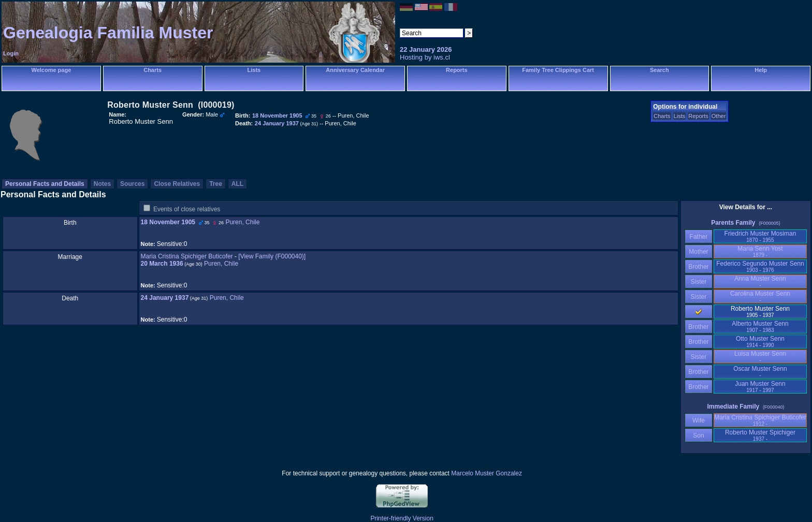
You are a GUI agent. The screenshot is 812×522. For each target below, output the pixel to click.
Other (719, 116)
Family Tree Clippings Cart (558, 70)
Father (698, 237)
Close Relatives (177, 184)
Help (761, 70)
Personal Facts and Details (45, 184)
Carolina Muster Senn (760, 296)
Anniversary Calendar (355, 70)
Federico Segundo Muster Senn (760, 266)
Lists (254, 70)
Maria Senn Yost (760, 251)
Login (11, 53)
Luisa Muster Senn (760, 357)
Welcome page (51, 70)
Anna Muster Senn (760, 281)
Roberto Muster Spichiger (760, 435)
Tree (216, 184)
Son (699, 436)
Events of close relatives (187, 209)
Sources (132, 184)
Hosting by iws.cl (425, 57)
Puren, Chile (242, 222)
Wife (699, 421)
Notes (102, 184)
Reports (457, 70)
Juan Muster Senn (760, 387)
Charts (153, 70)
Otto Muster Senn (760, 342)
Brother (698, 267)
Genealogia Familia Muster (108, 33)
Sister (699, 282)
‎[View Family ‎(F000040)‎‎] (272, 256)
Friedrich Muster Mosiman (760, 236)
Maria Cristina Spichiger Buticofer (187, 256)
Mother (699, 252)
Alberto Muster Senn (760, 327)
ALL (237, 184)
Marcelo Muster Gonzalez (487, 473)
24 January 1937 (165, 298)
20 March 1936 (162, 264)
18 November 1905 (168, 222)
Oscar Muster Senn (760, 372)
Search (659, 70)
